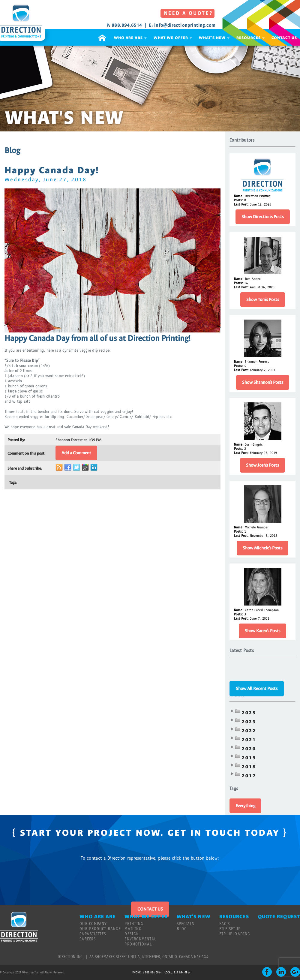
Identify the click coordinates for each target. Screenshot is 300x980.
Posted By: (16, 440)
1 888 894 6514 (152, 972)
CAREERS (88, 939)
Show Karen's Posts (262, 631)
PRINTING (134, 924)
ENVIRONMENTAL (140, 939)
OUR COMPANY (93, 924)
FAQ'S (225, 924)
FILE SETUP (230, 929)
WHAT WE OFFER (173, 38)
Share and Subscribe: (25, 468)
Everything (245, 806)
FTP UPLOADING (235, 934)
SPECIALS (186, 924)
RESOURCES (250, 38)
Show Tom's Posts (263, 300)
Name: (239, 196)
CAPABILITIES (93, 934)
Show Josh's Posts (262, 465)
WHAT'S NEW (214, 38)
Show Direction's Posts (263, 217)
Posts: (238, 200)
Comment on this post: (26, 453)
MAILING (133, 929)
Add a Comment (76, 453)
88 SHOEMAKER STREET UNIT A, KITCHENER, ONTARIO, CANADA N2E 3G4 (149, 957)
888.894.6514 (127, 25)
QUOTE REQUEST (279, 917)
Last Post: (241, 204)
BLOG (182, 929)
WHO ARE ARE (130, 38)
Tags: (13, 482)
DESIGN (132, 934)
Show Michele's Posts (262, 548)
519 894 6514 (182, 972)
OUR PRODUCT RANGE (100, 929)
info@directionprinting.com (185, 25)
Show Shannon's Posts (263, 382)
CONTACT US (284, 38)
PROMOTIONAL (138, 944)
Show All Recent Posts (257, 676)
